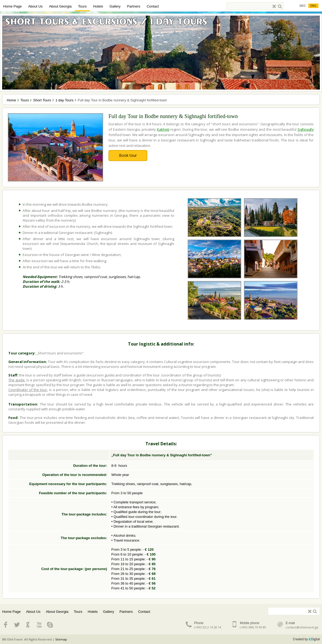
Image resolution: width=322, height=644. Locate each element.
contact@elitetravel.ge (302, 627)
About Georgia (60, 6)
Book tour (128, 155)
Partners (134, 6)
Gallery (115, 6)
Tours (82, 6)
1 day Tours (64, 100)
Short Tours (42, 100)
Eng (313, 6)
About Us (35, 6)
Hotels (98, 6)
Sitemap (61, 639)
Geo (302, 6)
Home (11, 100)
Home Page (13, 6)
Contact (153, 6)
